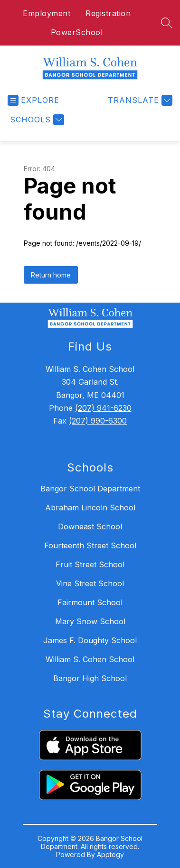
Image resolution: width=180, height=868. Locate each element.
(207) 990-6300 (98, 421)
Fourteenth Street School (90, 545)
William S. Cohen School (90, 659)
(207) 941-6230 (103, 408)
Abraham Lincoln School (90, 508)
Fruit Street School (90, 564)
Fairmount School (90, 602)
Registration (108, 13)
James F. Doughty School (90, 640)
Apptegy (110, 854)
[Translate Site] (139, 100)
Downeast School (90, 526)
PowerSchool (77, 32)
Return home (51, 275)
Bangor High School (90, 678)
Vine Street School (90, 583)
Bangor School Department (90, 489)
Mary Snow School (90, 621)
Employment (47, 13)
